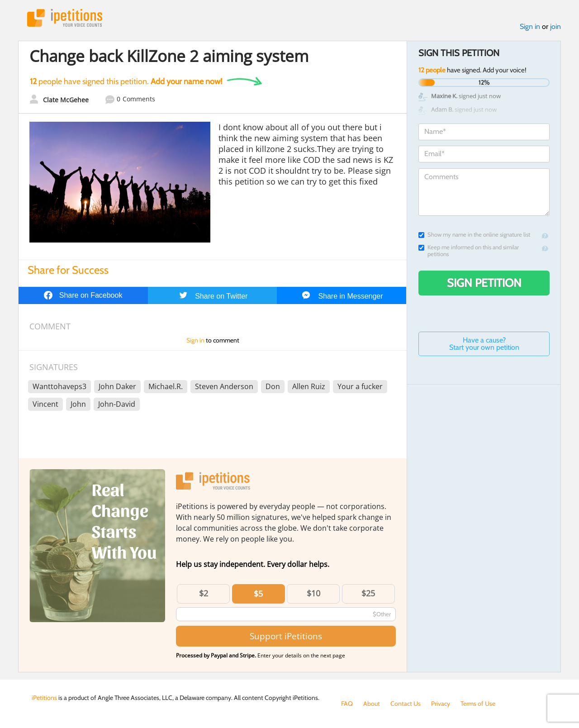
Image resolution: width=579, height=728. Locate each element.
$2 (204, 593)
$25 (368, 593)
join (555, 26)
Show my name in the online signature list (474, 235)
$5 (258, 594)
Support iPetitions (286, 636)
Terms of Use (478, 704)
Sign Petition (484, 283)
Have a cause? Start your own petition (484, 344)
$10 (313, 593)
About (372, 704)
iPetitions (65, 18)
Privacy (441, 704)
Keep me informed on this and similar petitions (469, 251)
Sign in (530, 26)
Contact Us (406, 704)
